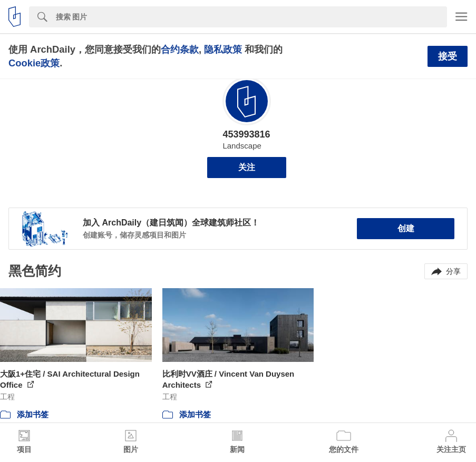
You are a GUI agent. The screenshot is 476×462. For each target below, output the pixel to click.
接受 (448, 56)
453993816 (246, 134)
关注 (247, 167)
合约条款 (180, 49)
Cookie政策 (34, 63)
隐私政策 (223, 49)
